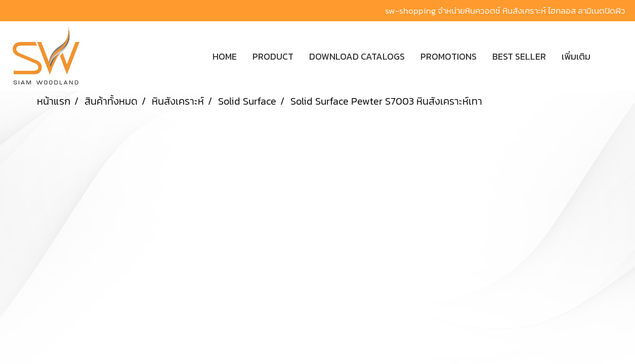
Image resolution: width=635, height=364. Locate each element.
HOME (225, 56)
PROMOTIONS (449, 56)
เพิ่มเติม (576, 56)
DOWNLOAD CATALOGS (357, 56)
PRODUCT (273, 56)
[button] (613, 56)
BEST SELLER (519, 56)
